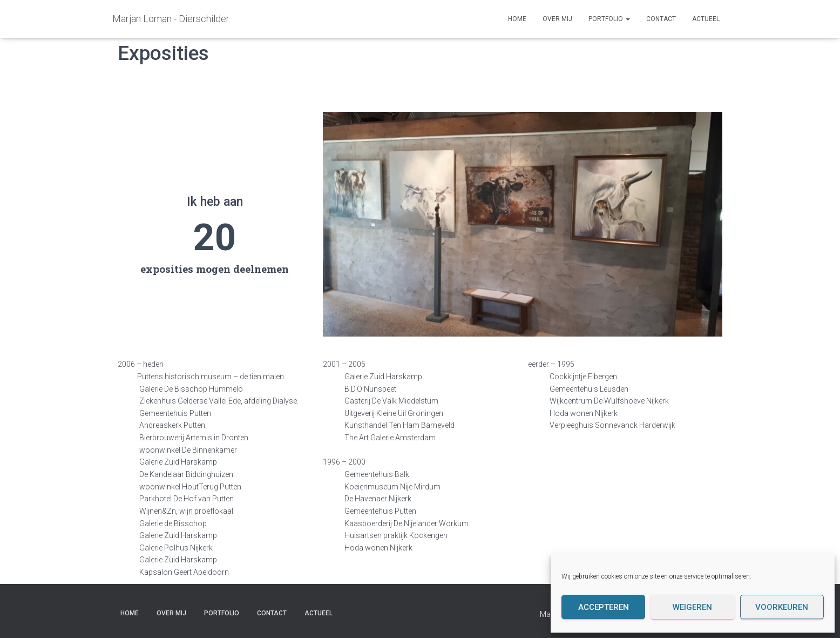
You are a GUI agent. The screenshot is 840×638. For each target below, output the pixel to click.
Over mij (557, 19)
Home (517, 19)
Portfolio (609, 19)
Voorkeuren (782, 607)
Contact (661, 19)
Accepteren (604, 607)
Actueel (706, 19)
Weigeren (692, 607)
